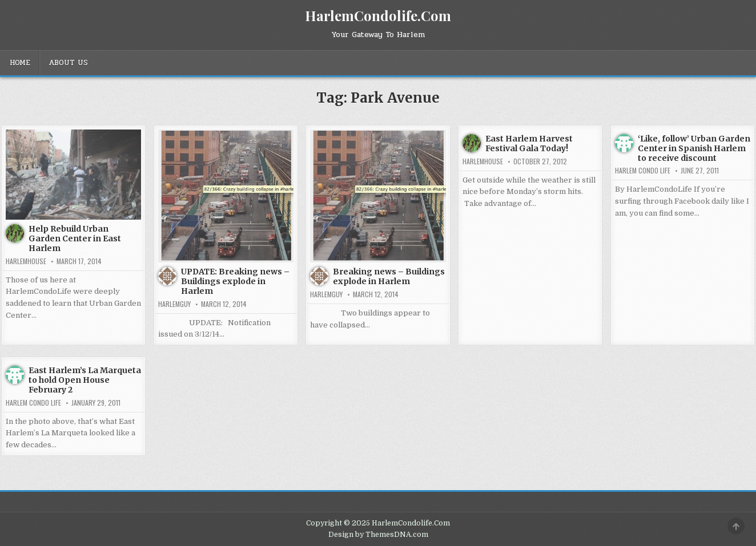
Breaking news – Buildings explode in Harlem (389, 276)
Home (20, 63)
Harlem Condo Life (643, 171)
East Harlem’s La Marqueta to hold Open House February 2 (85, 380)
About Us (68, 63)
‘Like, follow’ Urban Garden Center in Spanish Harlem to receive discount (694, 148)
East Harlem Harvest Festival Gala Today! (529, 143)
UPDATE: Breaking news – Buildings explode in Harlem (235, 281)
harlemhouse (26, 261)
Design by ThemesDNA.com (378, 535)
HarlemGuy (174, 304)
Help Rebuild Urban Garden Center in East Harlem (75, 238)
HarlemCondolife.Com (378, 15)
